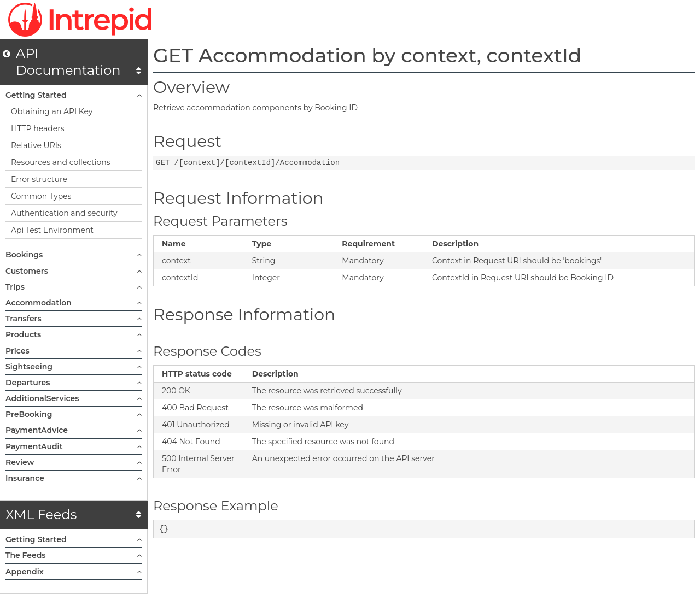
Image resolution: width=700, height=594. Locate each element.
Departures (74, 383)
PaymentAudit (74, 446)
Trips (74, 287)
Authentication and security (64, 213)
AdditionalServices (74, 398)
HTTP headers (38, 128)
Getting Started (74, 95)
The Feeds (74, 555)
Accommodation (74, 303)
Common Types (41, 196)
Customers (74, 271)
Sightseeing (74, 367)
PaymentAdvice (74, 430)
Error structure (39, 179)
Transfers (74, 319)
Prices (74, 351)
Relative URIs (36, 145)
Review (74, 462)
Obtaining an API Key (52, 111)
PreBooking (74, 414)
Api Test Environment (52, 230)
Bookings (74, 255)
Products (74, 334)
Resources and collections (61, 162)
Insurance (74, 478)
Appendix (74, 572)
